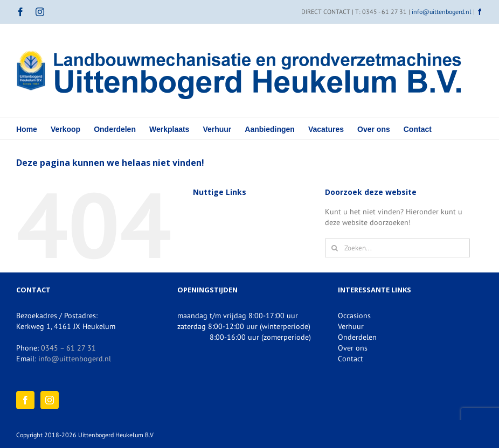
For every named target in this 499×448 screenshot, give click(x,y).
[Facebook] (25, 400)
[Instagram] (50, 400)
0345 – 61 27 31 (68, 348)
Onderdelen (357, 337)
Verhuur (351, 326)
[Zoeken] (334, 248)
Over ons (353, 348)
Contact (351, 359)
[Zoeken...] (397, 248)
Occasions (354, 316)
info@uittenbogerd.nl (442, 12)
